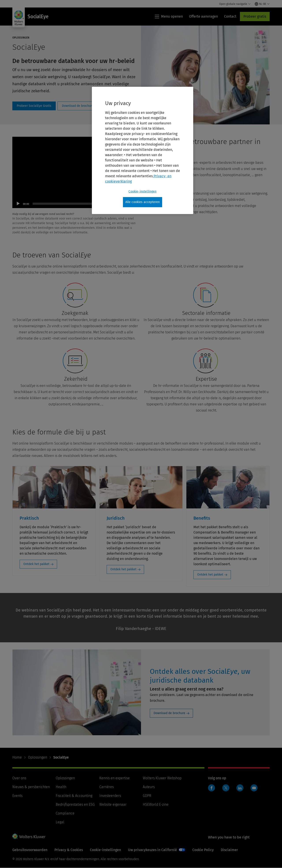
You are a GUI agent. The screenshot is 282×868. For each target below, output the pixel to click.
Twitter (226, 788)
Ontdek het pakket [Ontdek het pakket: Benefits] (210, 575)
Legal (60, 822)
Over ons (19, 778)
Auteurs (149, 787)
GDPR (147, 796)
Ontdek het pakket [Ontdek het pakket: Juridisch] (123, 569)
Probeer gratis (255, 16)
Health (61, 787)
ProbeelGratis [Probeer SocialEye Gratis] (34, 106)
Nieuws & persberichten (31, 787)
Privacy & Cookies (69, 850)
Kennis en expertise (115, 778)
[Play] (18, 204)
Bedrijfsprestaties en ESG (75, 804)
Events (17, 796)
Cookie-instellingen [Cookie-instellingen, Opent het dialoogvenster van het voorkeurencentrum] (142, 191)
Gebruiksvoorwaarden (30, 850)
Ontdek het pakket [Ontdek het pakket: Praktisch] (36, 564)
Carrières (107, 787)
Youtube (254, 788)
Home (17, 757)
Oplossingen (38, 757)
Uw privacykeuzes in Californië (152, 850)
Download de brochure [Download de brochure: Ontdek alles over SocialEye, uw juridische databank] (169, 713)
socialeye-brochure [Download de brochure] (78, 106)
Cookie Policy (203, 850)
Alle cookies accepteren (143, 202)
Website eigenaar (113, 804)
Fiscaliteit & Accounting (74, 796)
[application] (76, 172)
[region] (143, 150)
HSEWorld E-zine (156, 804)
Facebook (211, 788)
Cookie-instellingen (105, 850)
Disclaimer (229, 850)
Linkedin (240, 788)
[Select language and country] (262, 4)
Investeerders (110, 796)
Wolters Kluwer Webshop (162, 778)
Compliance (65, 813)
